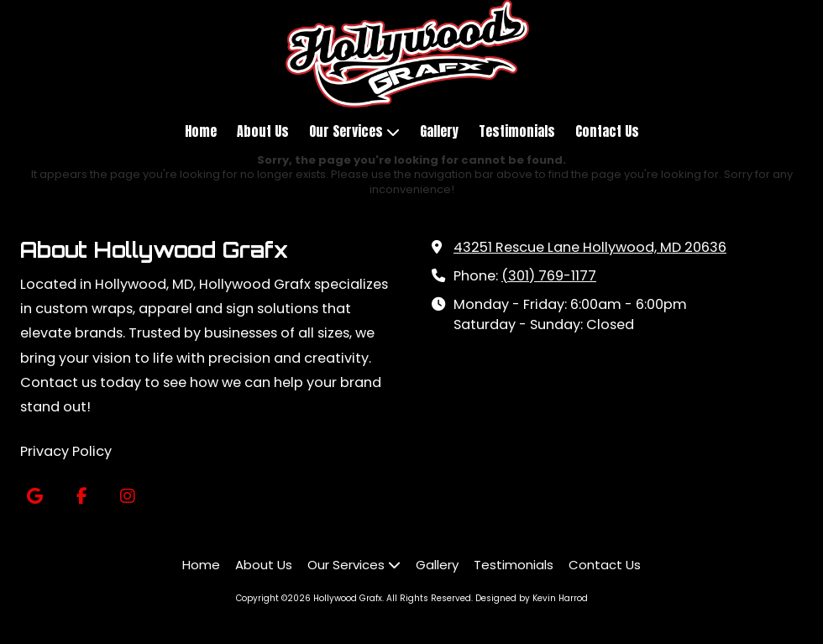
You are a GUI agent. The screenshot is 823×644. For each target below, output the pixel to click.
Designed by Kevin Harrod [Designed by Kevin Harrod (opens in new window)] (532, 598)
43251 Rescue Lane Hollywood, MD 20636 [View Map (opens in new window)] (590, 247)
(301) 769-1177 (549, 276)
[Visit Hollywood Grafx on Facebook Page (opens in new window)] (81, 497)
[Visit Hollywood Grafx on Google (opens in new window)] (35, 497)
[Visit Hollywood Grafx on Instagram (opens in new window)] (127, 497)
